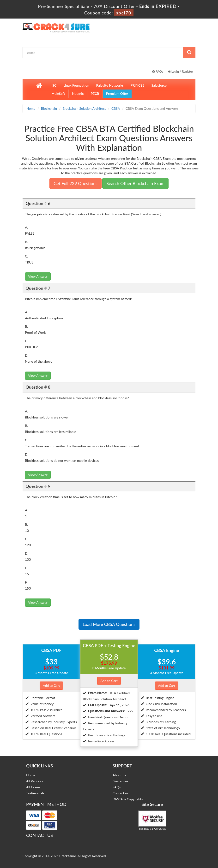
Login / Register (180, 71)
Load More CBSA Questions (109, 624)
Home (31, 108)
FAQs (158, 71)
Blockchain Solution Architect (84, 108)
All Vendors (35, 781)
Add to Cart (51, 685)
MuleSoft (58, 93)
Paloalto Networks (110, 85)
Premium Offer (117, 93)
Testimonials (35, 793)
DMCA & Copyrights (128, 799)
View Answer (38, 276)
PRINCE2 (138, 85)
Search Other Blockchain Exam (135, 183)
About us (119, 775)
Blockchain (49, 108)
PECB (95, 93)
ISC (54, 85)
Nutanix (78, 93)
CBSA (116, 108)
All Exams (33, 787)
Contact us (121, 793)
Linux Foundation (76, 85)
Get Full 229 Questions (76, 183)
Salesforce (159, 85)
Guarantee (120, 781)
